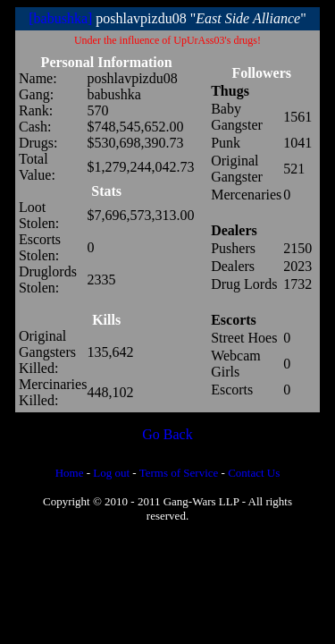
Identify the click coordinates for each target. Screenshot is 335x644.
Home (70, 473)
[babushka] (60, 18)
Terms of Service (179, 473)
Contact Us (254, 473)
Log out (111, 473)
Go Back (167, 434)
